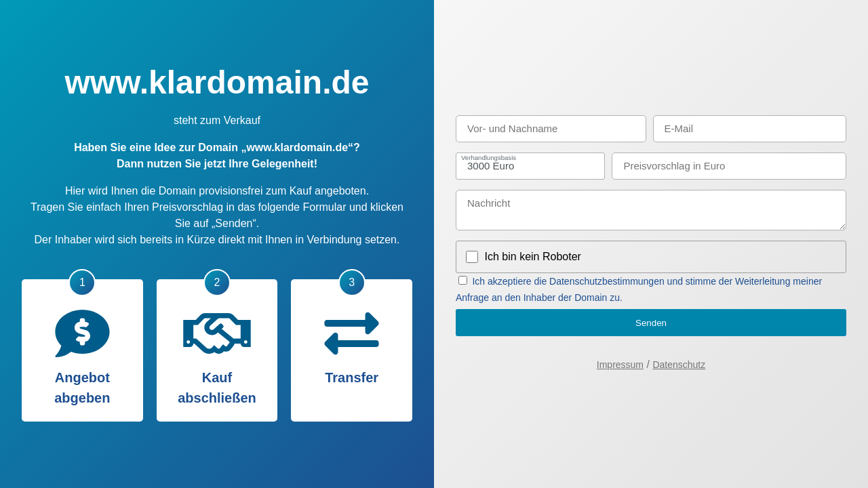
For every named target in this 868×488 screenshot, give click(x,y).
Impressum (620, 365)
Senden (651, 323)
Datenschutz (679, 365)
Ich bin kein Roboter (533, 257)
